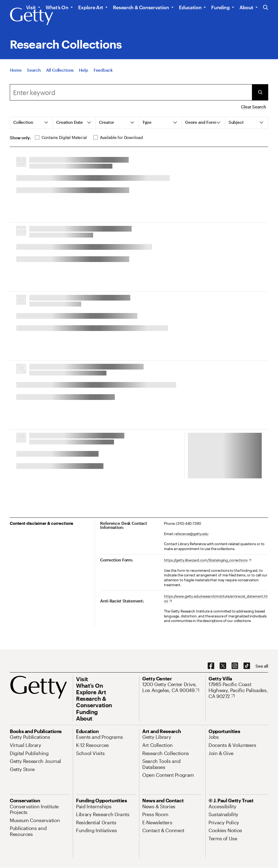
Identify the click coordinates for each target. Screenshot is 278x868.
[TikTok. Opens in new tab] (247, 666)
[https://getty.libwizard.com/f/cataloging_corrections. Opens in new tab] (208, 560)
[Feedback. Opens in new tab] (103, 70)
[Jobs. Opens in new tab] (214, 737)
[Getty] (31, 17)
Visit (31, 7)
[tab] (31, 123)
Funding (220, 7)
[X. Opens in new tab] (223, 666)
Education (190, 7)
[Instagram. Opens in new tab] (235, 666)
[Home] (16, 70)
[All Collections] (60, 70)
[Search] (34, 70)
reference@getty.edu (191, 534)
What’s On (57, 7)
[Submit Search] (260, 92)
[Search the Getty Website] (266, 8)
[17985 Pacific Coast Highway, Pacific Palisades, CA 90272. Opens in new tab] (238, 690)
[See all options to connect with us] (262, 666)
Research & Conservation (141, 7)
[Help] (83, 70)
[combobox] (131, 92)
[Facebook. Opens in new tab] (211, 666)
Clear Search (253, 107)
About (246, 7)
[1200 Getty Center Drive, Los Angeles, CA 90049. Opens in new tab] (172, 687)
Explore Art (91, 7)
